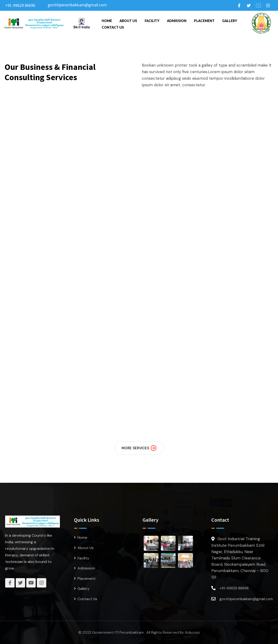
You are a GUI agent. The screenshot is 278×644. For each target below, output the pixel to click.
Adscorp (192, 632)
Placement (204, 21)
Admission (177, 21)
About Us (128, 21)
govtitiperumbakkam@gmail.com (77, 5)
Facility (152, 21)
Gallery (230, 21)
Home (107, 21)
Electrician (168, 202)
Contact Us (113, 27)
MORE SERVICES (139, 448)
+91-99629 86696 (20, 5)
